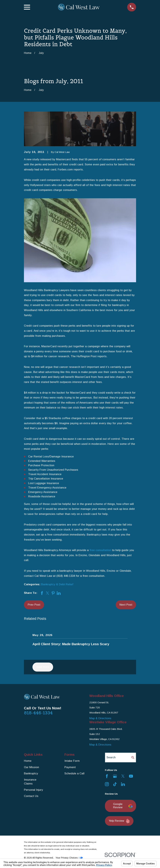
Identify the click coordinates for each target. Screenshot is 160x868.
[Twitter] (123, 776)
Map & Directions (100, 718)
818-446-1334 (38, 713)
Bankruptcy (31, 773)
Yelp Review (119, 821)
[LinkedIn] (123, 784)
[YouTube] (131, 776)
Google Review (123, 806)
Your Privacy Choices (69, 858)
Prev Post (34, 605)
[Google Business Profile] (115, 776)
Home (28, 761)
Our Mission (31, 767)
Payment (70, 767)
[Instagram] (107, 784)
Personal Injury (33, 790)
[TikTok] (115, 784)
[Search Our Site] (133, 758)
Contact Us (31, 796)
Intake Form (72, 761)
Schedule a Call (74, 773)
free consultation (100, 550)
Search (111, 757)
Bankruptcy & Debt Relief (57, 584)
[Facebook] (107, 776)
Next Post (126, 605)
